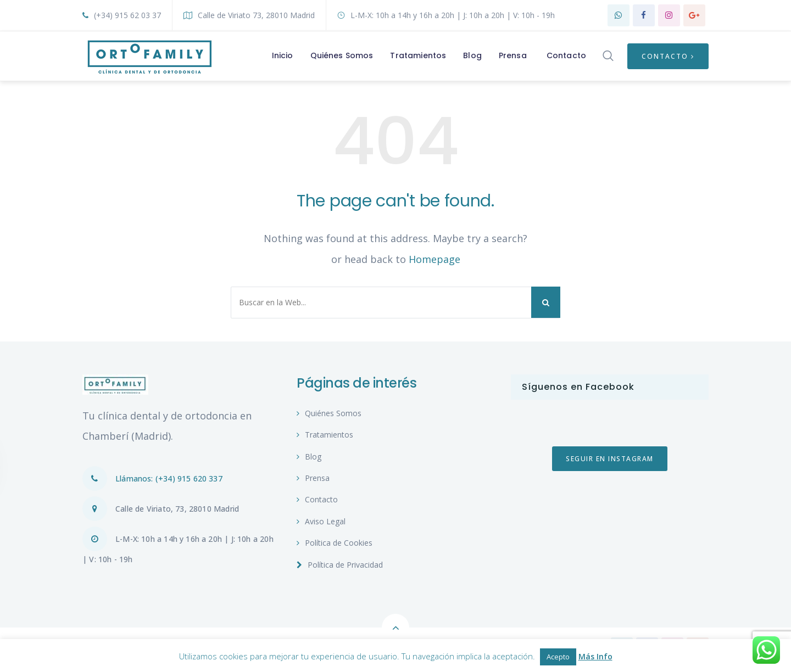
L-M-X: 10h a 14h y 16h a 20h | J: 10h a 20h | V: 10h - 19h (446, 15)
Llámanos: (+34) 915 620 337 (152, 478)
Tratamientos (325, 435)
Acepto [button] (558, 657)
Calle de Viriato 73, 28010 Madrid (249, 15)
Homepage (435, 259)
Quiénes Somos (329, 413)
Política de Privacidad (340, 565)
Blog (309, 457)
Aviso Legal (321, 521)
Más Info (595, 656)
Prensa (313, 478)
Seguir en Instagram (610, 459)
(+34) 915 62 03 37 (122, 15)
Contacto (668, 56)
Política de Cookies (335, 543)
